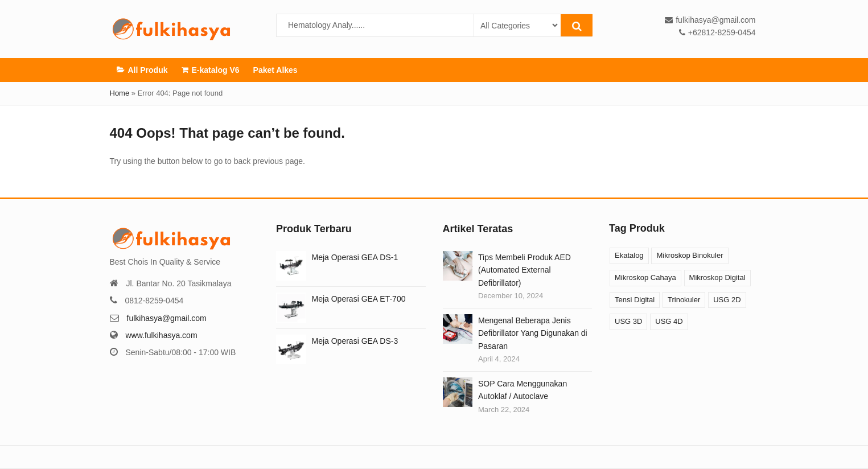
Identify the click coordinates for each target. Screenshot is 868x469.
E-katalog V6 (211, 70)
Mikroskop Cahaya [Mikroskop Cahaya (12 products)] (645, 277)
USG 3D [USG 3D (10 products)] (628, 321)
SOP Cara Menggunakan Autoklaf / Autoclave (523, 390)
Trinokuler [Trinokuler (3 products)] (684, 300)
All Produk (142, 70)
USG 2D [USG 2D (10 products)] (727, 300)
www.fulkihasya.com (162, 335)
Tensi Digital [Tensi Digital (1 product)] (635, 300)
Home (120, 93)
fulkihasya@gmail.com (167, 318)
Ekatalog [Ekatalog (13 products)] (629, 255)
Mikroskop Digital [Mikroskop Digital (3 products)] (717, 277)
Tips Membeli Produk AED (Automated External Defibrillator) (524, 270)
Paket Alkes (275, 70)
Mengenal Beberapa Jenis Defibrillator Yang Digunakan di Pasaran (533, 333)
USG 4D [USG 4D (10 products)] (669, 321)
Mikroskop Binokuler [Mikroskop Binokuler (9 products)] (690, 255)
